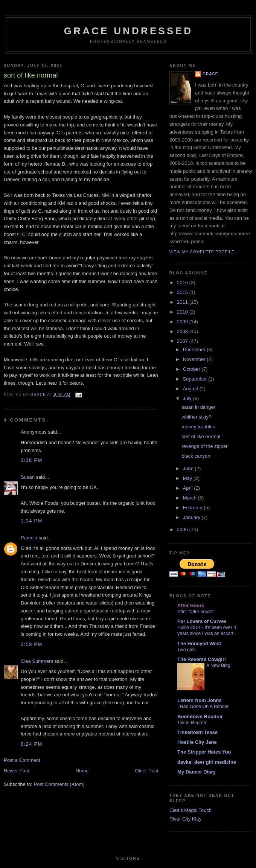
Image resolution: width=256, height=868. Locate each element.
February (194, 508)
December (195, 349)
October (192, 369)
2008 (183, 331)
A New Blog (218, 665)
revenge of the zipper (204, 446)
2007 (183, 341)
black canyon (196, 456)
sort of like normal (201, 436)
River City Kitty (185, 819)
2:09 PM (32, 644)
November (195, 359)
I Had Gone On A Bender (203, 707)
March (190, 498)
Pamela (29, 538)
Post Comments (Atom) (59, 784)
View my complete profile (202, 252)
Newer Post (16, 771)
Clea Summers (37, 661)
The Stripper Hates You (204, 752)
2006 (183, 529)
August (191, 389)
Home (82, 771)
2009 (183, 322)
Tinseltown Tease (197, 732)
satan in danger (198, 407)
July (188, 398)
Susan (28, 477)
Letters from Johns (200, 700)
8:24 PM (32, 744)
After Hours (191, 605)
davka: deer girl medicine (207, 762)
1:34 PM (32, 521)
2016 (183, 282)
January (192, 517)
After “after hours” (196, 612)
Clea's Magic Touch (190, 810)
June (189, 468)
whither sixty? (196, 417)
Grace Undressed (128, 31)
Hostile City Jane (197, 742)
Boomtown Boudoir (200, 716)
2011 (183, 302)
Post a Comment (22, 760)
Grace (210, 74)
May (188, 478)
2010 (183, 312)
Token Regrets (192, 723)
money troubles (198, 427)
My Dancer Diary (197, 772)
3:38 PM (32, 460)
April (189, 488)
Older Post (147, 771)
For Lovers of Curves (202, 621)
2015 (183, 292)
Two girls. (187, 650)
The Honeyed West (199, 643)
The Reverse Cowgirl (202, 659)
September (196, 379)
